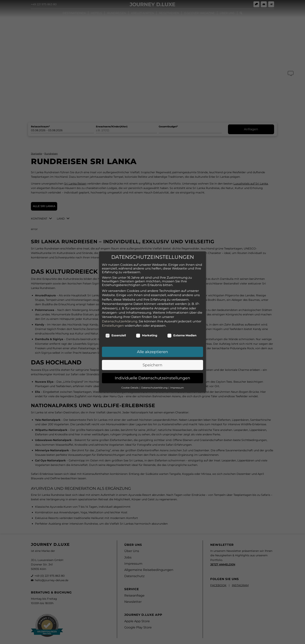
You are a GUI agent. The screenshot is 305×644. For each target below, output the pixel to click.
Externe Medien (182, 328)
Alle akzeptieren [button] (152, 345)
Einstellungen (113, 318)
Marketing (147, 328)
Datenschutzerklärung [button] (155, 380)
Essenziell (116, 328)
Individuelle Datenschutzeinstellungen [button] (152, 371)
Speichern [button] (152, 358)
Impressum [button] (177, 380)
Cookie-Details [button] (130, 380)
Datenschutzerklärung (120, 314)
